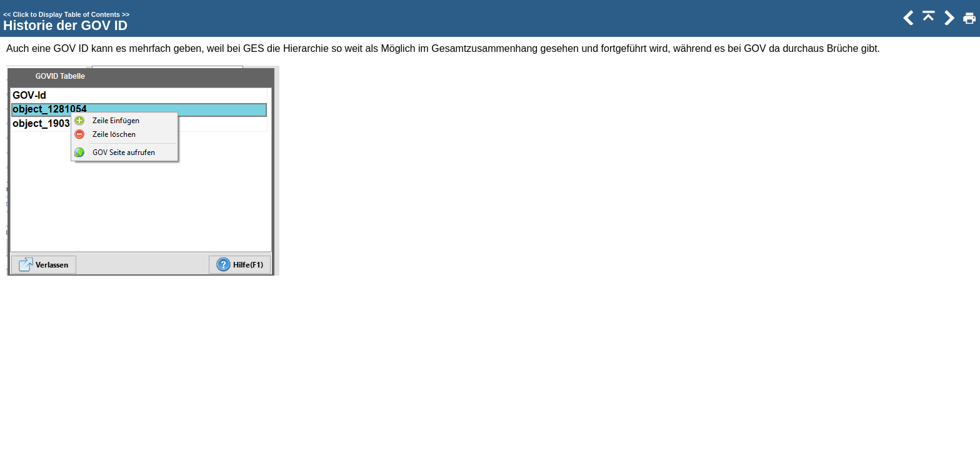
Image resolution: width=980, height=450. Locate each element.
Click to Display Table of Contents (66, 14)
